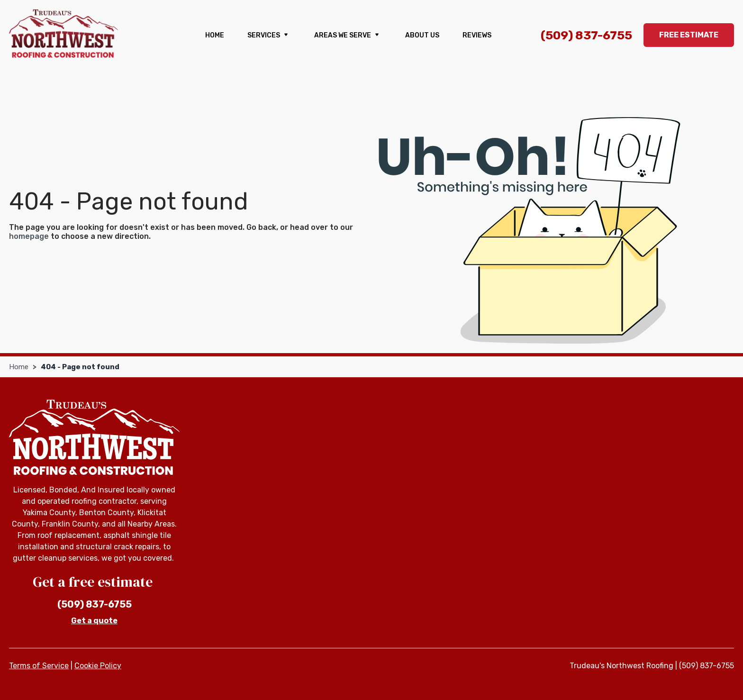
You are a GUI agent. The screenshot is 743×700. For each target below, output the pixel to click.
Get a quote (94, 621)
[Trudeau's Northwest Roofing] (63, 34)
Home (215, 35)
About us (422, 35)
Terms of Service (39, 666)
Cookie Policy (98, 666)
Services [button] (269, 36)
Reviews (477, 35)
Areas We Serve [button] (348, 36)
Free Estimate (689, 35)
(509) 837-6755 (586, 35)
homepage (29, 236)
